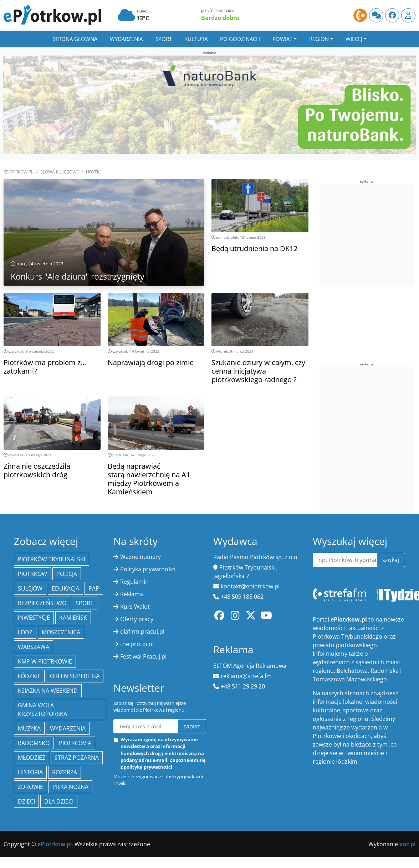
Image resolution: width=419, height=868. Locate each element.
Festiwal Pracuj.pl (143, 656)
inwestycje (34, 618)
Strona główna (75, 39)
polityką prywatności (148, 767)
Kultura (196, 39)
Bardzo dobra (220, 18)
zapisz (192, 726)
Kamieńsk (73, 618)
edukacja (65, 588)
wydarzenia (68, 728)
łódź (25, 632)
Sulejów (30, 588)
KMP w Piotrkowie (45, 661)
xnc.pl (407, 844)
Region (319, 39)
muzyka (29, 728)
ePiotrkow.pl (18, 172)
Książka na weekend (48, 691)
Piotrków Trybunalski (52, 559)
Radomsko (34, 743)
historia (30, 772)
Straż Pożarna (77, 758)
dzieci (26, 801)
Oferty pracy (137, 619)
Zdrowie (30, 787)
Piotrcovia (75, 743)
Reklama (132, 594)
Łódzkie (29, 676)
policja (67, 574)
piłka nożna (70, 787)
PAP (94, 588)
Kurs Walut (135, 607)
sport (85, 603)
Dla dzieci (59, 801)
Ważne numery (140, 557)
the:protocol (137, 644)
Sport (164, 39)
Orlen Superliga (75, 676)
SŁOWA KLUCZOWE (60, 172)
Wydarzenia (126, 39)
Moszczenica (61, 632)
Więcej (354, 39)
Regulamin (134, 582)
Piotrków (32, 574)
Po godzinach (240, 39)
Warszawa (34, 647)
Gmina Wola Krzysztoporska (42, 710)
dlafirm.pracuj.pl (142, 631)
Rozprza (65, 772)
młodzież (32, 758)
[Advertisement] (368, 479)
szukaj (391, 560)
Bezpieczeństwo (42, 603)
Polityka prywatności (148, 569)
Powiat (282, 39)
